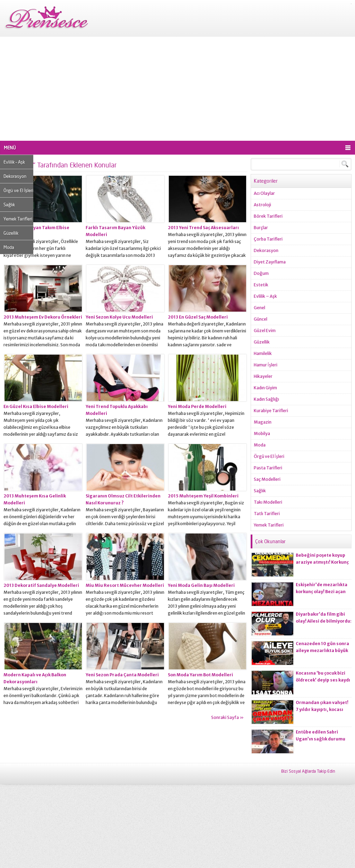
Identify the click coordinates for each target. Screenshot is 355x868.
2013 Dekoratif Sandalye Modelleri (41, 585)
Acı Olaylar (264, 193)
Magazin (263, 422)
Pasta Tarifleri (268, 468)
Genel (259, 308)
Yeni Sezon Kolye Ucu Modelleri (119, 317)
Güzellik (11, 233)
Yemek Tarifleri (18, 219)
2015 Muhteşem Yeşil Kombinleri (203, 496)
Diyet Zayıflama (270, 262)
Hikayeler (263, 376)
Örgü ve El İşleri (18, 190)
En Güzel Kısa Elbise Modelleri (36, 406)
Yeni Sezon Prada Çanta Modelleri (122, 675)
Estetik (261, 285)
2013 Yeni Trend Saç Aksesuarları (203, 228)
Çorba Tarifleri (268, 239)
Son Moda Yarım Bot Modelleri (200, 675)
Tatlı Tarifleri (267, 514)
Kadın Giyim (265, 388)
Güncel (261, 319)
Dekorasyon (15, 176)
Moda (9, 247)
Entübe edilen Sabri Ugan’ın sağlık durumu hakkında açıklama (321, 739)
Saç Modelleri (267, 479)
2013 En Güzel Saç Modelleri (198, 317)
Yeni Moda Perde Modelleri (197, 406)
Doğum (261, 273)
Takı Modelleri (268, 502)
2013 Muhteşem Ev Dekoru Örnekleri (43, 317)
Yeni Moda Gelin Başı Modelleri (201, 585)
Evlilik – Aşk (14, 162)
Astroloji (262, 205)
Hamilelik (263, 353)
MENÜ (10, 148)
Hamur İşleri (266, 365)
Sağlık (9, 205)
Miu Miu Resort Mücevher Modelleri (125, 585)
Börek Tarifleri (268, 216)
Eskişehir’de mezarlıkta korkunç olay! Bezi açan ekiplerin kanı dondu (322, 592)
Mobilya (262, 433)
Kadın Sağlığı (266, 399)
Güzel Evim (265, 331)
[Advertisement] (177, 89)
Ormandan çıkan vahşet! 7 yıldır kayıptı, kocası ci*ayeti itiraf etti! (322, 709)
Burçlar (261, 228)
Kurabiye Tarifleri (271, 411)
